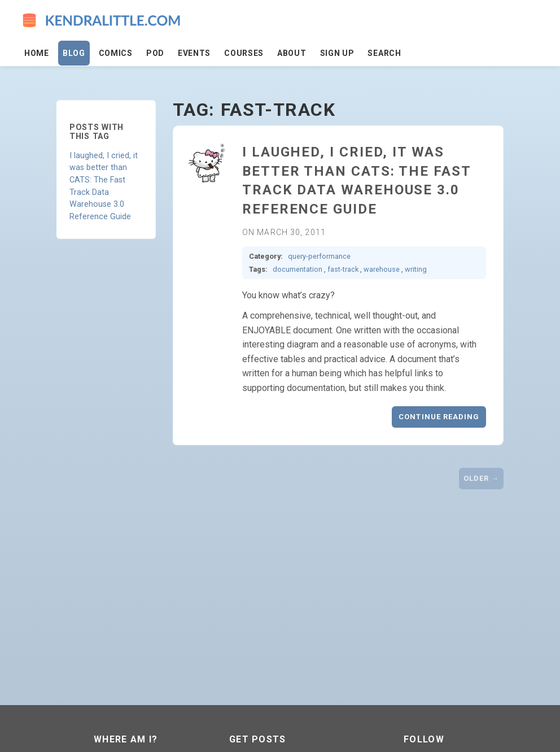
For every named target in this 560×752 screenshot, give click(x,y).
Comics (116, 53)
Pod (155, 53)
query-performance (319, 256)
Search (384, 53)
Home (37, 53)
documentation (297, 269)
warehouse (382, 269)
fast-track (343, 269)
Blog (74, 53)
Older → (481, 478)
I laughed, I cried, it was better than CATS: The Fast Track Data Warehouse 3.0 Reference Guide (104, 186)
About (292, 53)
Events (194, 53)
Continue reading (439, 417)
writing (416, 269)
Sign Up (337, 53)
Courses (244, 53)
